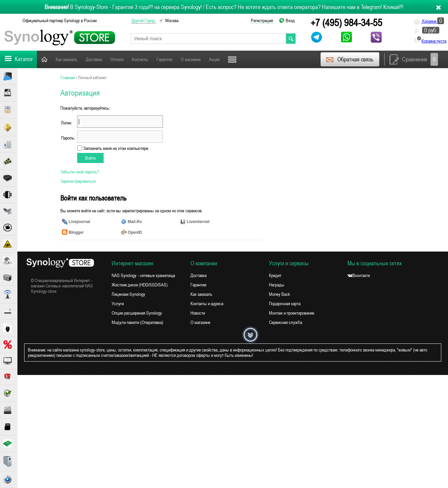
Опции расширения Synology (137, 313)
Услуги (118, 304)
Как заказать (67, 59)
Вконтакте (359, 275)
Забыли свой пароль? (80, 172)
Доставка (94, 59)
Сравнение (414, 59)
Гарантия (164, 59)
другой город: (144, 20)
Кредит (275, 275)
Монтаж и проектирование (292, 313)
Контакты (140, 59)
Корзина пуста (434, 41)
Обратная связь (350, 59)
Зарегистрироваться (78, 181)
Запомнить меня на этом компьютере (115, 148)
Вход (290, 20)
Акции (214, 59)
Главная (44, 59)
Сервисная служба (286, 322)
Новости (198, 313)
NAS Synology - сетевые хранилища (143, 275)
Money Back (279, 294)
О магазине (191, 59)
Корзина (429, 21)
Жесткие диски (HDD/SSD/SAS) (140, 285)
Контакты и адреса (207, 304)
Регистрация (262, 20)
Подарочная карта (285, 304)
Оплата (117, 59)
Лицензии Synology (128, 294)
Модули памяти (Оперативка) (137, 322)
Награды (277, 285)
